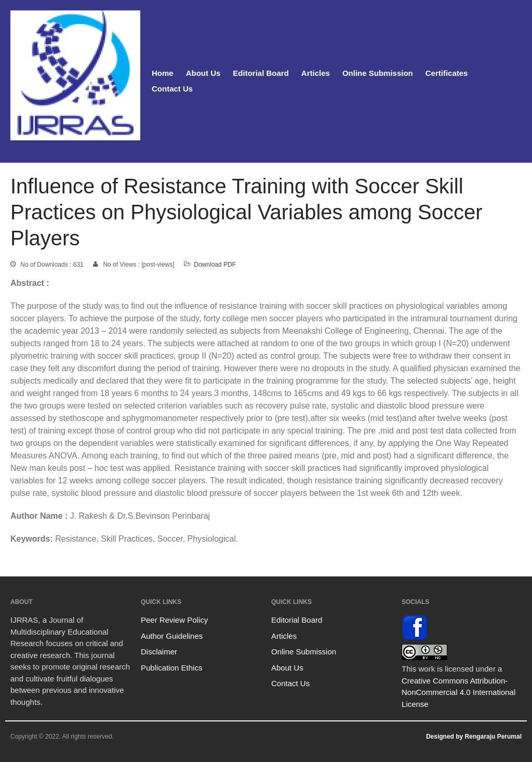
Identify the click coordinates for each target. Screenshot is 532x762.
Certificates (447, 73)
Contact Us (172, 89)
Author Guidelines (172, 636)
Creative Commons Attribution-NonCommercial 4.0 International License (458, 692)
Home (163, 73)
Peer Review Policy (174, 620)
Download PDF (215, 265)
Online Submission (378, 73)
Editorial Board (261, 73)
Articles (316, 73)
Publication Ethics (171, 668)
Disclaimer (159, 652)
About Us (203, 73)
